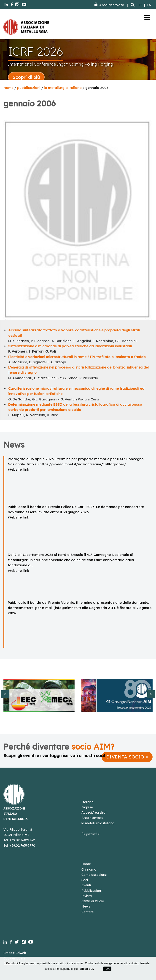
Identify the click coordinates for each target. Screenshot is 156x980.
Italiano (87, 802)
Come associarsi (94, 875)
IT (140, 5)
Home (8, 88)
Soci (85, 880)
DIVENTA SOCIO (127, 757)
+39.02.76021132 (22, 840)
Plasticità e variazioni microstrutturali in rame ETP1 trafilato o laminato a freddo (77, 357)
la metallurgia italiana (63, 88)
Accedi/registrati (94, 812)
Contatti (87, 912)
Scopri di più (26, 77)
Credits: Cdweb (15, 953)
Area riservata (109, 5)
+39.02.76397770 (22, 846)
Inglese (87, 807)
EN (149, 5)
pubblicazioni (29, 88)
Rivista (87, 896)
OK (107, 969)
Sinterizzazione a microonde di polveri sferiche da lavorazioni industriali (70, 346)
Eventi (86, 885)
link (26, 469)
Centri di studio (93, 901)
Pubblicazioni (91, 891)
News (86, 906)
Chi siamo (89, 869)
